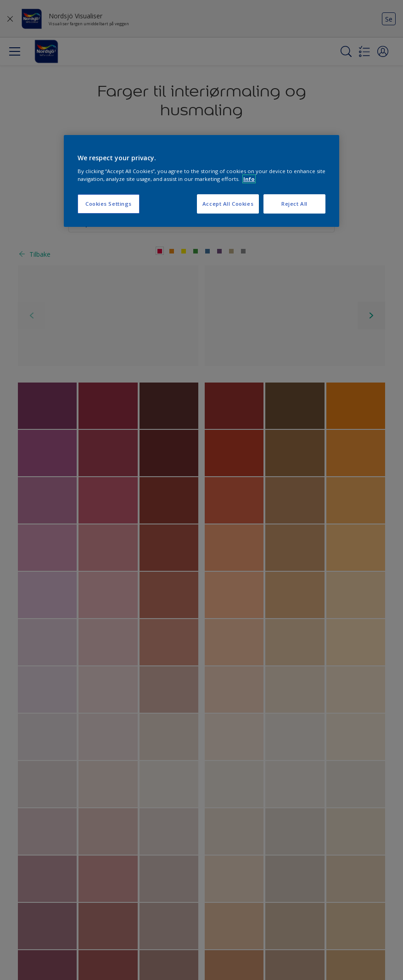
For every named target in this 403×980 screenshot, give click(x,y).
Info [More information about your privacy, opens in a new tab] (249, 179)
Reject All (294, 204)
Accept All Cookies (228, 204)
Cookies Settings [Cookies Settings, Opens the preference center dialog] (109, 204)
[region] (201, 181)
